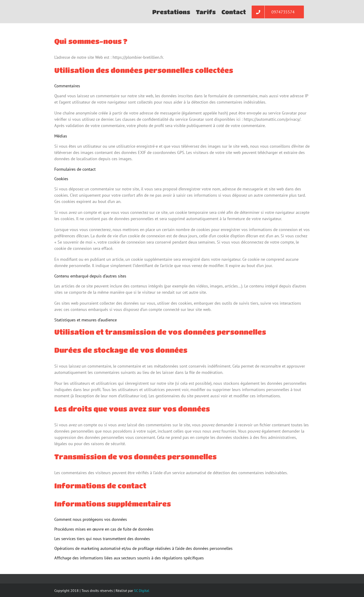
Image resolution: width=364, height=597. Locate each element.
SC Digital (142, 590)
